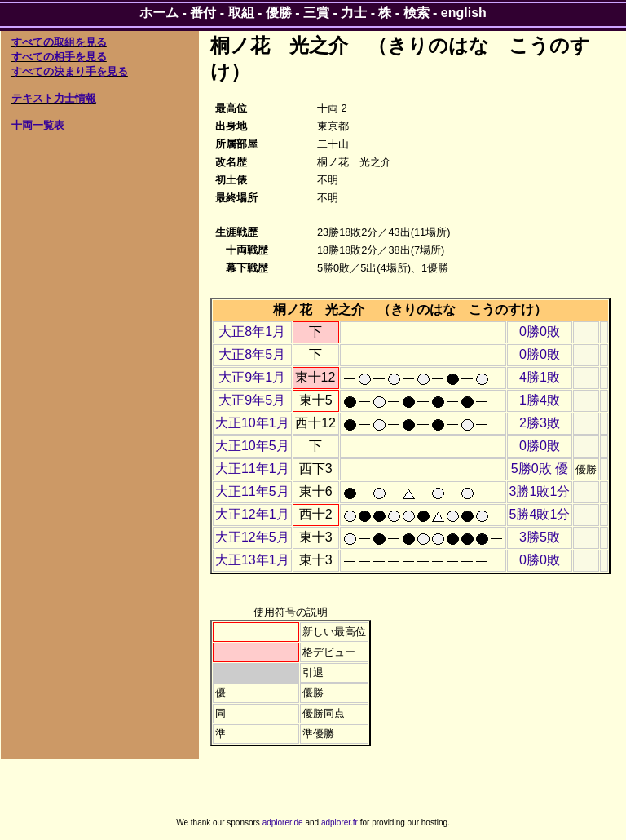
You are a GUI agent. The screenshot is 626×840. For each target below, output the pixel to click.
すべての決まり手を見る (70, 71)
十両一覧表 (38, 125)
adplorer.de (283, 822)
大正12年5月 (252, 537)
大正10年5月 (252, 446)
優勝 (279, 13)
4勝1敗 (540, 377)
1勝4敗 (540, 400)
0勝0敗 (540, 332)
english (464, 13)
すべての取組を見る (59, 42)
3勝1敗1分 (540, 491)
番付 (203, 13)
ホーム (159, 13)
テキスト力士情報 (54, 98)
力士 (354, 13)
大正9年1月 (252, 377)
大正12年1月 (252, 514)
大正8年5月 (252, 354)
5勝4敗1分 (540, 514)
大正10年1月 (252, 423)
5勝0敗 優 (540, 469)
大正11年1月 (252, 469)
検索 (417, 13)
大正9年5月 (252, 400)
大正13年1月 (252, 560)
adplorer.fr (339, 822)
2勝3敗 (540, 423)
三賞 (316, 13)
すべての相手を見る (59, 57)
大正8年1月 (252, 332)
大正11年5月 (252, 491)
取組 (241, 13)
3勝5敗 (540, 537)
